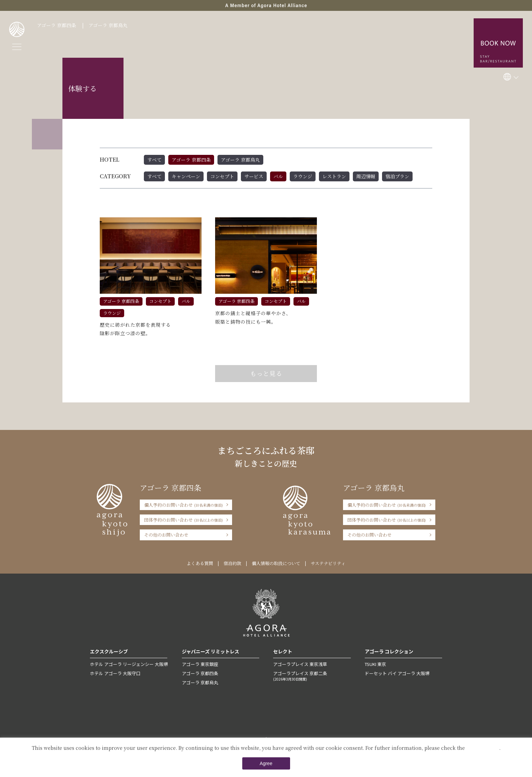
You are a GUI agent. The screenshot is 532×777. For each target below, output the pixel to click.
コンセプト (222, 176)
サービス (254, 176)
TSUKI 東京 (375, 664)
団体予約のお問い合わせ (184, 520)
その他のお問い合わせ (166, 535)
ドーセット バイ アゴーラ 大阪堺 (397, 673)
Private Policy (483, 748)
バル (278, 176)
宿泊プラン (397, 176)
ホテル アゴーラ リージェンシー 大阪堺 (129, 664)
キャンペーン (186, 176)
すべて (154, 160)
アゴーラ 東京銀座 (200, 664)
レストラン (334, 176)
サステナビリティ (328, 563)
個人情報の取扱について (276, 563)
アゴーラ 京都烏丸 (108, 25)
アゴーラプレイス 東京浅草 (300, 664)
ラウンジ (303, 176)
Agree (266, 763)
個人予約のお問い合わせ (184, 505)
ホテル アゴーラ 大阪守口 (115, 673)
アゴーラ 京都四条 (56, 25)
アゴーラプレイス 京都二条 (312, 676)
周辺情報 (366, 176)
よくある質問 (200, 563)
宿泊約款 (232, 563)
